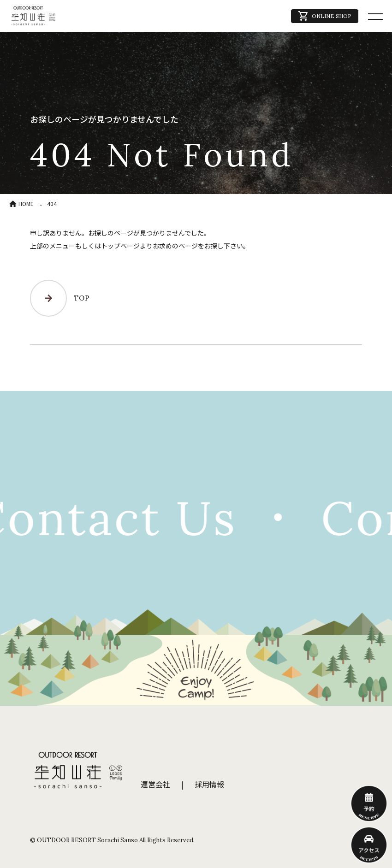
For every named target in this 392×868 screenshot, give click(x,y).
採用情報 (209, 784)
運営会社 (155, 784)
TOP (60, 298)
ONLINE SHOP (325, 16)
